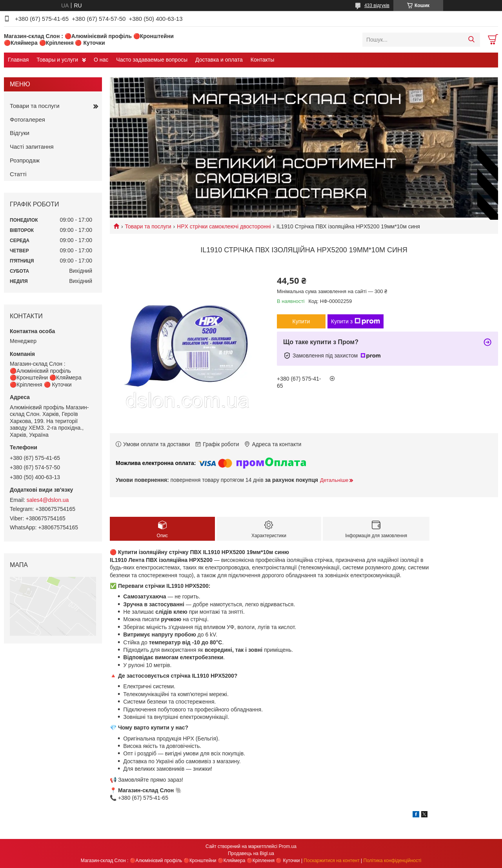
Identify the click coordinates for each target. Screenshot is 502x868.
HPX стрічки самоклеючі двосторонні (224, 226)
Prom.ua (288, 846)
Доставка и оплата (219, 60)
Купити (301, 321)
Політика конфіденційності (393, 861)
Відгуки (20, 133)
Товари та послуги (148, 226)
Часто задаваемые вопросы (152, 60)
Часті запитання (32, 147)
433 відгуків (377, 5)
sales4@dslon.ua (48, 500)
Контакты (262, 60)
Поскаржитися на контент (331, 861)
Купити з (356, 321)
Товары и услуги (57, 60)
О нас (101, 60)
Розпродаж (25, 160)
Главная (18, 60)
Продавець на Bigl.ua (251, 853)
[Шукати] (471, 40)
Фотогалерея (27, 119)
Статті (18, 174)
